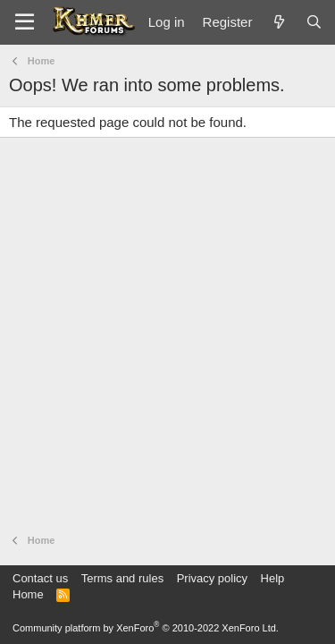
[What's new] (278, 22)
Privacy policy (212, 578)
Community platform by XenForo (146, 628)
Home (28, 594)
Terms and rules (122, 578)
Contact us (40, 578)
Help (273, 578)
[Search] (314, 22)
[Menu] (25, 22)
